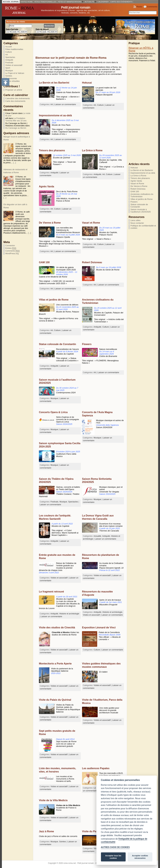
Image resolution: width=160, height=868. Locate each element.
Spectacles (10, 57)
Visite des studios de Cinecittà (57, 628)
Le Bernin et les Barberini (54, 83)
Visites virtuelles (12, 81)
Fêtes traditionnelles (14, 49)
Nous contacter (137, 223)
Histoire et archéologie (112, 612)
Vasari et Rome (91, 223)
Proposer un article (14, 90)
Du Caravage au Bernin (16, 128)
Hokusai (87, 83)
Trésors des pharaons (52, 150)
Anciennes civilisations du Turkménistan (142, 195)
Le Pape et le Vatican (15, 73)
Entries (11, 248)
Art (7, 55)
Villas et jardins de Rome (54, 300)
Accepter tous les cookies (113, 857)
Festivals (9, 63)
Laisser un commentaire (65, 104)
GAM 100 (44, 262)
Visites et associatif (14, 65)
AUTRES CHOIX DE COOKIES (115, 847)
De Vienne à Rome (50, 223)
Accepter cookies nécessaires (140, 857)
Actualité (97, 536)
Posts (139, 7)
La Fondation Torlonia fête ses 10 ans (16, 119)
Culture (9, 52)
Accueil (9, 47)
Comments (152, 7)
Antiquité (9, 60)
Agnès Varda (46, 186)
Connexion (10, 245)
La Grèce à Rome (92, 150)
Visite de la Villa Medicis (53, 800)
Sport (8, 68)
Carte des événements (15, 101)
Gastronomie (11, 78)
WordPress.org (12, 253)
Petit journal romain (76, 7)
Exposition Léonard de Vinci (99, 628)
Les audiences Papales (96, 768)
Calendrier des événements (18, 98)
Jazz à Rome (46, 831)
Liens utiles (135, 220)
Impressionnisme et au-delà (55, 115)
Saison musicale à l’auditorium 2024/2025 (141, 211)
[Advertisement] (72, 46)
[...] (15, 163)
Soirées (9, 76)
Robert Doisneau (92, 262)
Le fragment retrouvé (51, 592)
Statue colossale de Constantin (57, 344)
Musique (9, 70)
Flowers (87, 344)
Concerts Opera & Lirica (53, 412)
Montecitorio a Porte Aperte (55, 664)
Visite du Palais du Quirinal (55, 700)
